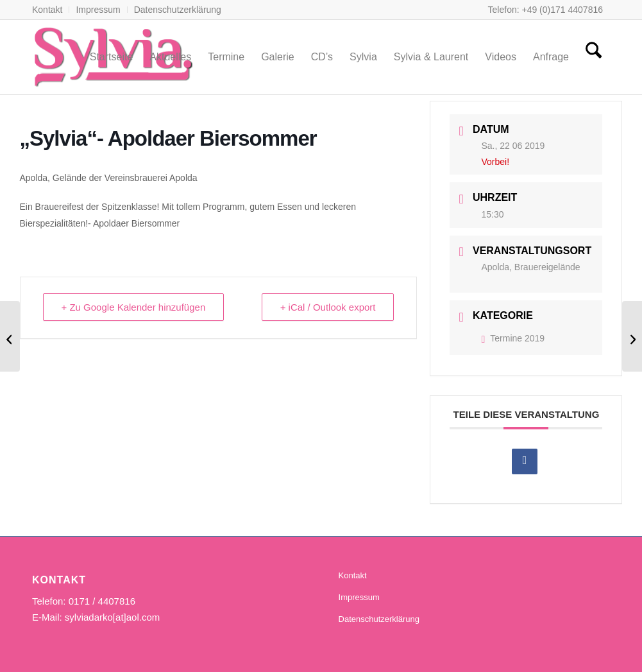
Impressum (98, 10)
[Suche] (594, 57)
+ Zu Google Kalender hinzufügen (134, 307)
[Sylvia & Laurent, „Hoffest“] (632, 336)
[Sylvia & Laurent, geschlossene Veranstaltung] (10, 336)
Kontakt (47, 10)
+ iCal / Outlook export (328, 307)
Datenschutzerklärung (178, 10)
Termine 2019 (513, 338)
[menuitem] (51, 10)
